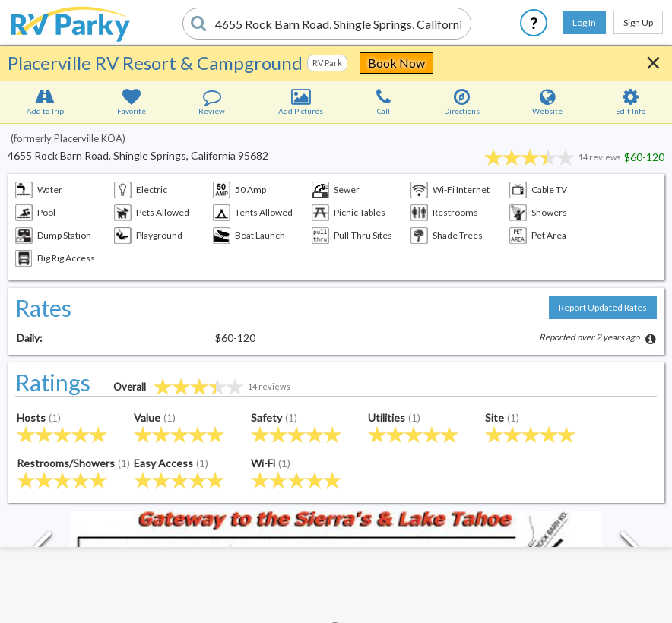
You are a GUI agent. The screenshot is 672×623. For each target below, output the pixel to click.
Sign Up (638, 22)
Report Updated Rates (603, 307)
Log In (584, 22)
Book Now (396, 63)
